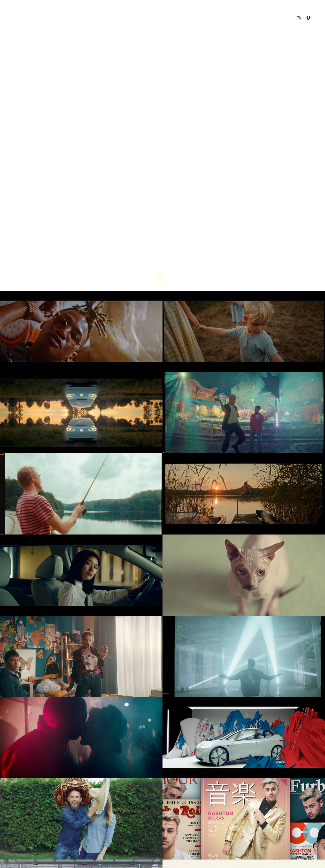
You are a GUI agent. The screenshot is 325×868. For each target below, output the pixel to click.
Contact (86, 18)
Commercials (26, 18)
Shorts (51, 18)
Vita (68, 18)
